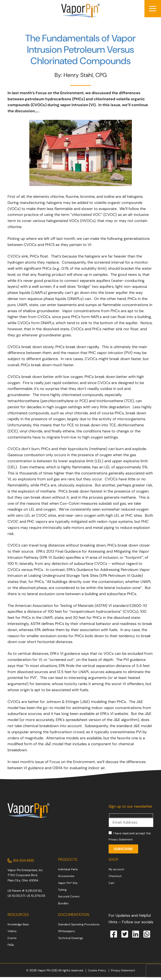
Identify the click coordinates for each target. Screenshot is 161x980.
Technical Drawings (71, 941)
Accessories (66, 879)
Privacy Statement (121, 841)
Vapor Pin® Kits (68, 886)
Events (12, 941)
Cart (112, 886)
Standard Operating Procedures (80, 927)
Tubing (63, 892)
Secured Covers (69, 899)
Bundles (64, 906)
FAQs (11, 947)
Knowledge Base (19, 927)
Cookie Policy (96, 973)
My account (117, 872)
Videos (12, 934)
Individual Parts (69, 872)
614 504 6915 (25, 863)
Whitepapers (67, 934)
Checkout (115, 879)
